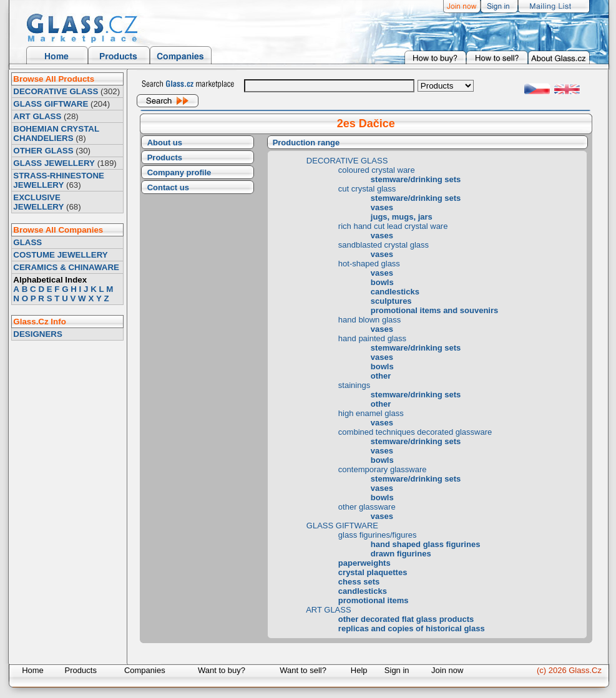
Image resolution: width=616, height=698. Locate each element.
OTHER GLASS (43, 151)
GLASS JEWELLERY (54, 163)
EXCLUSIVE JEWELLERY (38, 202)
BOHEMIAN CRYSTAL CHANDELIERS (56, 133)
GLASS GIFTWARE (51, 104)
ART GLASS (37, 116)
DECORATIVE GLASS (56, 91)
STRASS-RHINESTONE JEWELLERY (59, 180)
